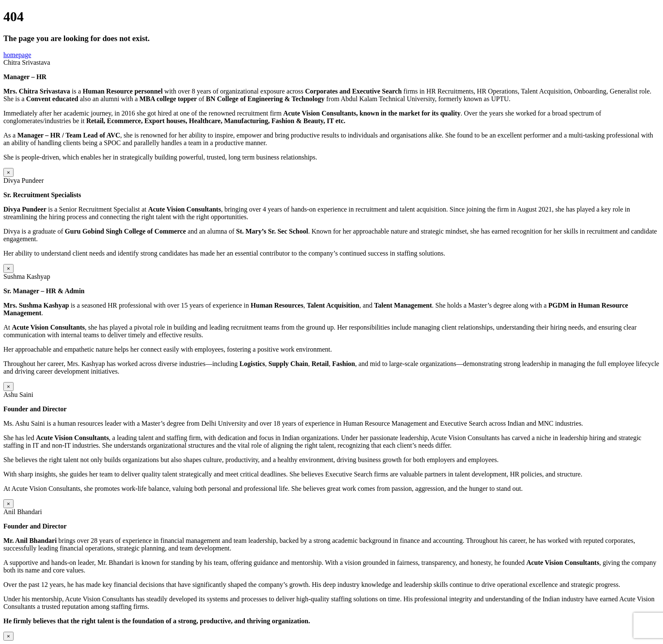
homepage (17, 55)
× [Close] (8, 172)
